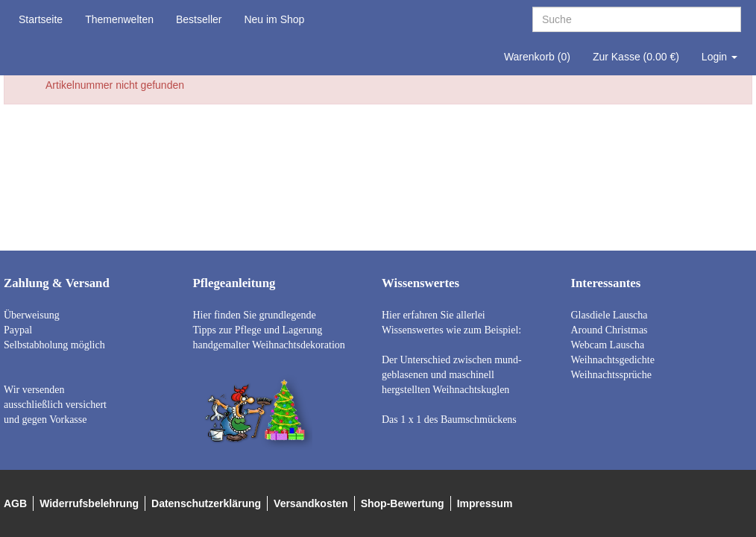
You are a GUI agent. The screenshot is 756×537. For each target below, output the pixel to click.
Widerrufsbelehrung (89, 503)
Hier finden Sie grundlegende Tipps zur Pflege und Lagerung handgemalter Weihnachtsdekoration (269, 330)
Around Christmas (609, 330)
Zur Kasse (636, 57)
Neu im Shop (274, 19)
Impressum (485, 503)
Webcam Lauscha (608, 345)
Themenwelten (119, 19)
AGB (15, 503)
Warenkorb (537, 57)
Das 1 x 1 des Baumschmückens (449, 420)
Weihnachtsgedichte (613, 360)
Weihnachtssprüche (612, 375)
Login (719, 57)
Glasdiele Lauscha (609, 315)
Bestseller (199, 19)
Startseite (41, 19)
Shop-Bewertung (403, 503)
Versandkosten (311, 503)
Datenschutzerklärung (206, 503)
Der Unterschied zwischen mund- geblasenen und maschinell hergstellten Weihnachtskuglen (452, 375)
